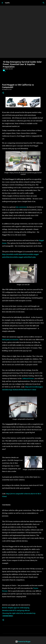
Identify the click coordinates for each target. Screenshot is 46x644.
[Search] (44, 3)
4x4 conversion (21, 207)
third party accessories (10, 340)
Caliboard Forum (28, 378)
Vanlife (7, 3)
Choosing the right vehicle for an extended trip (19, 613)
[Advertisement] (23, 45)
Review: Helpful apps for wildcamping (16, 608)
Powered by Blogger (23, 642)
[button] (3, 93)
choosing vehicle (8, 616)
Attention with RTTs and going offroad (16, 610)
